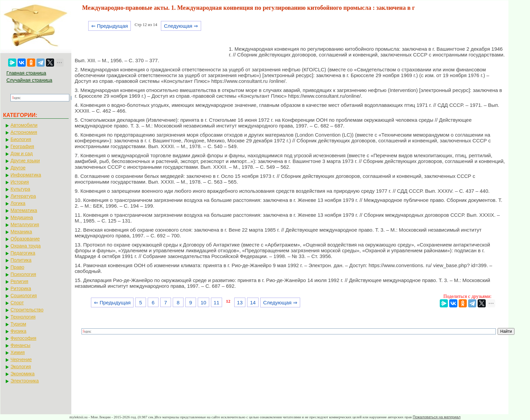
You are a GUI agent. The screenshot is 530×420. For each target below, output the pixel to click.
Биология (21, 139)
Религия (19, 281)
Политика (21, 260)
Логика (18, 203)
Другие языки (25, 161)
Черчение (21, 359)
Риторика (21, 288)
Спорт (17, 303)
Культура (20, 189)
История (20, 182)
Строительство (27, 310)
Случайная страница (29, 80)
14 (253, 302)
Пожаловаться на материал (437, 417)
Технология (23, 317)
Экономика (22, 374)
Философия (23, 338)
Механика (21, 232)
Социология (24, 296)
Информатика (26, 175)
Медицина (22, 217)
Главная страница (26, 73)
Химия (18, 352)
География (22, 146)
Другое (18, 168)
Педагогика (23, 253)
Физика (18, 331)
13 (240, 302)
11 (216, 302)
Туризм (18, 324)
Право (17, 267)
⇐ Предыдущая (110, 26)
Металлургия (25, 225)
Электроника (25, 381)
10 (203, 302)
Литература (23, 196)
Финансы (20, 345)
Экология (21, 367)
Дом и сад (22, 154)
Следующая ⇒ (181, 26)
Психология (23, 274)
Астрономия (24, 132)
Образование (25, 239)
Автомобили (24, 125)
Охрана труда (26, 246)
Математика (24, 210)
